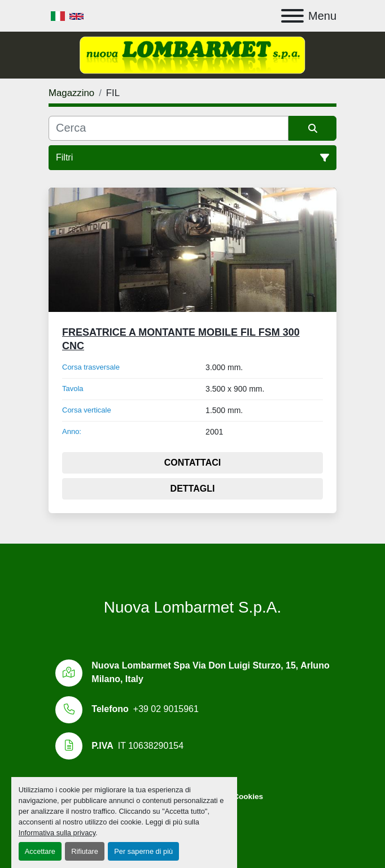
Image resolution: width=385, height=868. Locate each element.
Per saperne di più (143, 851)
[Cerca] (169, 128)
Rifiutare (85, 851)
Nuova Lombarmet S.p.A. (193, 607)
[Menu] (292, 16)
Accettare (40, 851)
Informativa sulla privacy (57, 833)
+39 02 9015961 (166, 709)
